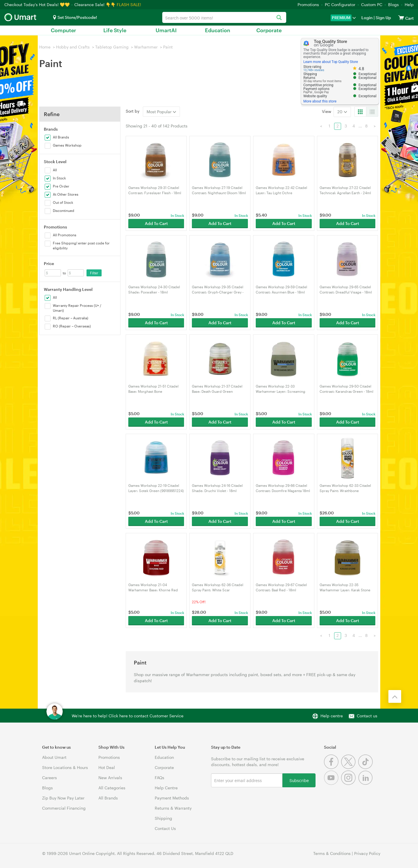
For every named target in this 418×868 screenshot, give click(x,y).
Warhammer (146, 47)
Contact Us (165, 828)
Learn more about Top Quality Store (331, 62)
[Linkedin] (366, 783)
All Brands (108, 798)
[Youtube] (333, 783)
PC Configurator (340, 4)
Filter (94, 273)
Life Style (115, 30)
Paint (168, 47)
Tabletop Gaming (112, 47)
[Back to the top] (395, 696)
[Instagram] (350, 783)
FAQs (160, 778)
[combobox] (224, 17)
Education (218, 30)
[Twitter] (350, 767)
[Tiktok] (366, 767)
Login (367, 18)
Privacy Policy (367, 853)
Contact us (367, 716)
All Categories (112, 788)
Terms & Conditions (332, 853)
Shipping (163, 818)
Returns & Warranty (173, 808)
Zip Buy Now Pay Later (63, 798)
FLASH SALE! (129, 4)
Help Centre (166, 788)
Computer (63, 30)
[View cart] (401, 18)
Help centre (332, 716)
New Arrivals (110, 778)
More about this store (320, 101)
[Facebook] (333, 767)
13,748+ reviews (314, 70)
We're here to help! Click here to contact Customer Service (128, 716)
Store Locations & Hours (65, 767)
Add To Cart (156, 223)
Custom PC (372, 4)
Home (45, 47)
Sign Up (383, 18)
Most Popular (161, 112)
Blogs (393, 4)
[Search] (279, 18)
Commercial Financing (64, 808)
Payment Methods (172, 798)
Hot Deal (107, 767)
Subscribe (299, 780)
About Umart (54, 757)
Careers (49, 778)
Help (409, 4)
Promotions (308, 4)
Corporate (269, 30)
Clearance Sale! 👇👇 (95, 4)
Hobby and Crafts (73, 47)
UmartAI (166, 30)
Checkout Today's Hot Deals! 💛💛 (38, 4)
